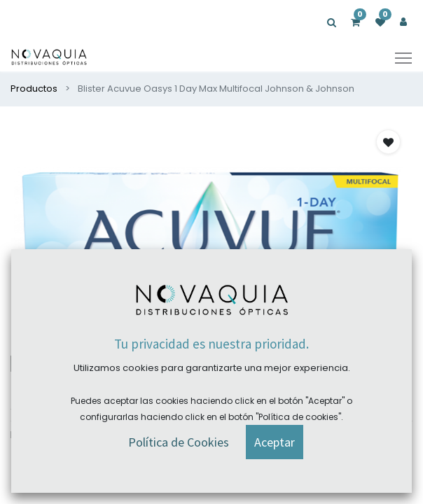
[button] (388, 142)
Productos (34, 89)
